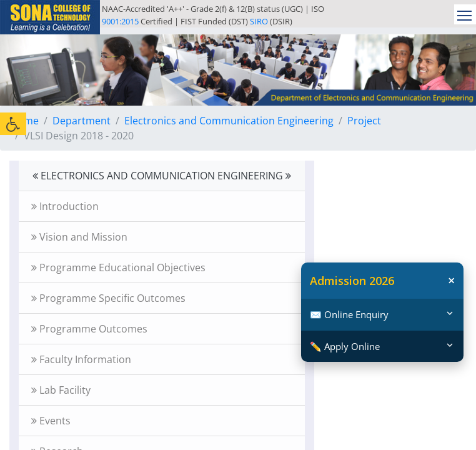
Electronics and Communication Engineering (229, 121)
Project (364, 121)
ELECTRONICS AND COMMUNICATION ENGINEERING (162, 176)
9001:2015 (120, 21)
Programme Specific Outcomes (108, 298)
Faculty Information (81, 359)
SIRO (259, 21)
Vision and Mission (79, 237)
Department (82, 121)
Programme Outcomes (89, 329)
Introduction (65, 206)
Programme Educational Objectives (118, 267)
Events (51, 421)
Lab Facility (61, 390)
